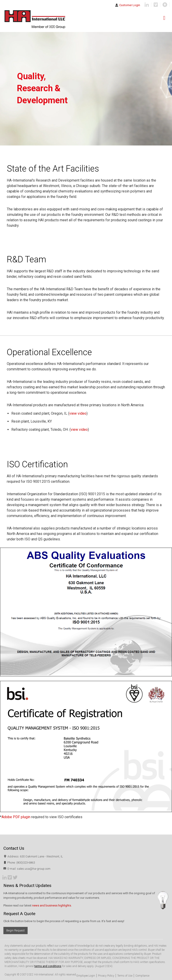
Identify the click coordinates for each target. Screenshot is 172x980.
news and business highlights (52, 905)
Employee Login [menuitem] (86, 976)
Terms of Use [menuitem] (125, 976)
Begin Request (16, 930)
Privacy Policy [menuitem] (106, 976)
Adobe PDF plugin (16, 817)
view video (78, 413)
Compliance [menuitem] (142, 976)
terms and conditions (48, 966)
